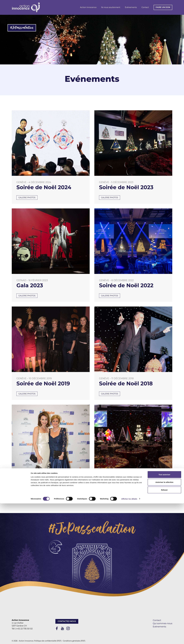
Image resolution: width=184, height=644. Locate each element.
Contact (145, 7)
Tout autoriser (164, 615)
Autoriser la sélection (164, 623)
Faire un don (163, 7)
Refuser (164, 630)
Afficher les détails (129, 639)
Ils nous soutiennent (111, 7)
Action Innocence (88, 7)
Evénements (131, 7)
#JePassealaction (22, 28)
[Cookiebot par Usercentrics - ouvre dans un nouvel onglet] (15, 639)
